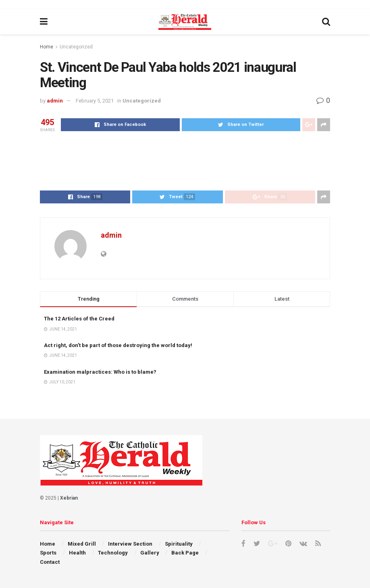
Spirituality (179, 544)
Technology (113, 553)
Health (77, 553)
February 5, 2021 (95, 101)
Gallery (150, 553)
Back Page (185, 553)
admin (55, 101)
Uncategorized (76, 47)
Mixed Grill (82, 544)
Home (47, 47)
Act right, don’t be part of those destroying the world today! (118, 345)
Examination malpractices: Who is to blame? (100, 372)
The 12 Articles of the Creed (79, 319)
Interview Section (130, 544)
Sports (48, 553)
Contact (50, 562)
